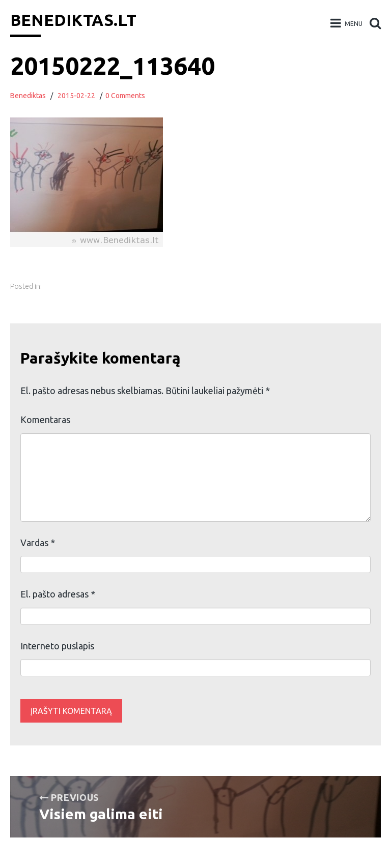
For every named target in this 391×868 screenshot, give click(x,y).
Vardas (38, 543)
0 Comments (125, 96)
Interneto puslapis (57, 646)
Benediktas (28, 96)
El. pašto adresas (58, 594)
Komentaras (45, 420)
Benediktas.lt (73, 20)
